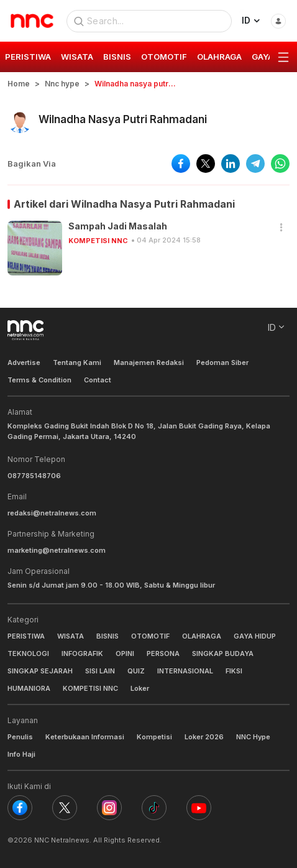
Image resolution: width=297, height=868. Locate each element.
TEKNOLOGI (28, 653)
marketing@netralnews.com (57, 550)
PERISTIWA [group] (28, 57)
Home (19, 84)
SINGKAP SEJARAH (40, 671)
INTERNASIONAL (185, 671)
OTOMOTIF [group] (164, 57)
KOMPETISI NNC (98, 241)
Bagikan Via (32, 164)
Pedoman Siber (222, 362)
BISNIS (107, 636)
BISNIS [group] (117, 57)
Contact (98, 380)
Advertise (24, 362)
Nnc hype (62, 84)
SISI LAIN (100, 671)
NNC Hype (253, 737)
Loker (140, 688)
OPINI (125, 653)
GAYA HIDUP (255, 636)
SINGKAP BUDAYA (223, 653)
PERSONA (163, 653)
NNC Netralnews (62, 840)
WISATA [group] (77, 57)
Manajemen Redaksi (149, 362)
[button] (281, 228)
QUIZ (136, 671)
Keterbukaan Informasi (85, 737)
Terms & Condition (39, 380)
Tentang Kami (77, 362)
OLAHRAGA (202, 636)
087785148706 (34, 476)
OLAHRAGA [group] (219, 57)
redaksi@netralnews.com (52, 513)
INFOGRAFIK (82, 653)
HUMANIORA (29, 688)
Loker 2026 (204, 737)
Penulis (20, 737)
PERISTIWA (26, 636)
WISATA (71, 636)
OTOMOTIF (150, 636)
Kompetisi (154, 737)
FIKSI (234, 671)
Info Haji (21, 754)
